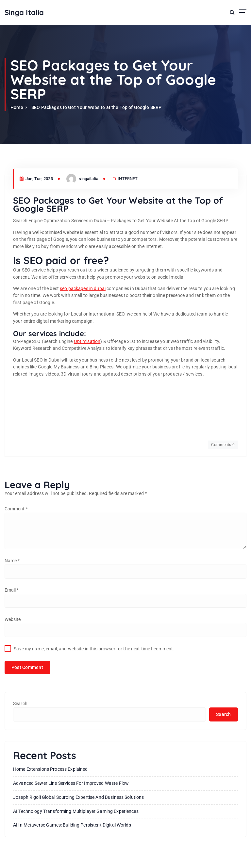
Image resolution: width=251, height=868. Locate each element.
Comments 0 (223, 445)
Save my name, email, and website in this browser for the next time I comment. (94, 649)
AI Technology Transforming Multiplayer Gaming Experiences (76, 811)
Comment (16, 509)
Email (12, 590)
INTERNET (128, 179)
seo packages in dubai (83, 288)
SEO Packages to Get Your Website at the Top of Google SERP (96, 107)
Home (17, 107)
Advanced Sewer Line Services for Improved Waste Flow (71, 783)
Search (20, 704)
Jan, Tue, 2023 (36, 179)
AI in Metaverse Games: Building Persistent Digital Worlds (72, 825)
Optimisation (87, 341)
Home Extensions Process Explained (50, 769)
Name (12, 561)
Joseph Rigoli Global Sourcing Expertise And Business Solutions (78, 797)
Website (13, 619)
